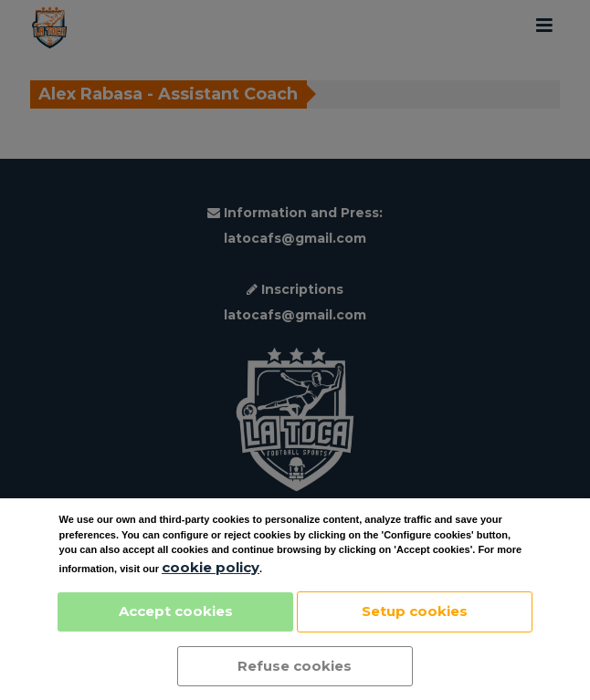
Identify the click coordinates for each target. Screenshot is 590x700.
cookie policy (211, 567)
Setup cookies (415, 611)
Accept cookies (176, 611)
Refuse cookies (295, 666)
